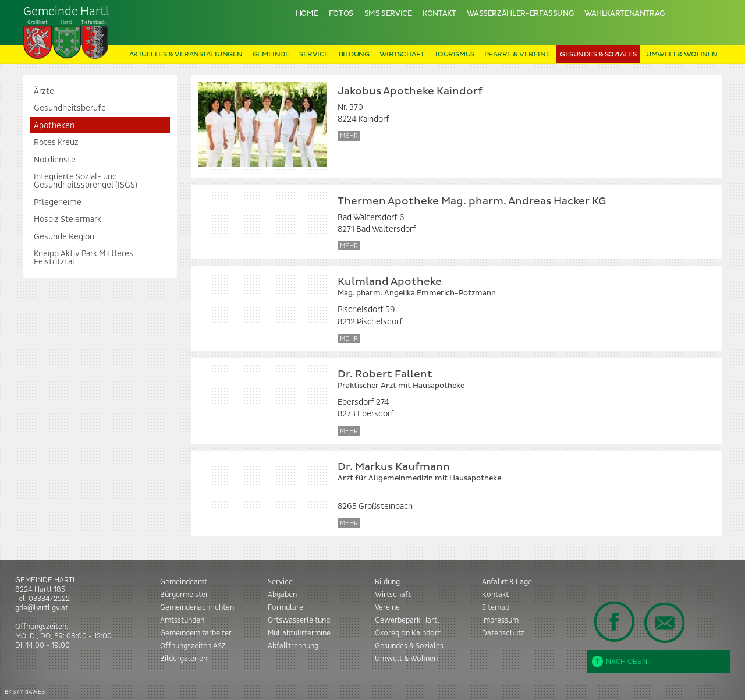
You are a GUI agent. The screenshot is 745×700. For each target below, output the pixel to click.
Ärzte (44, 91)
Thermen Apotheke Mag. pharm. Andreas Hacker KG (472, 201)
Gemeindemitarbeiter (196, 633)
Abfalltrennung (293, 646)
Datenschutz (503, 633)
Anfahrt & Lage (507, 582)
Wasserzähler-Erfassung (520, 14)
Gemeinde (271, 54)
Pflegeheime (58, 203)
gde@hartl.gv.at (42, 608)
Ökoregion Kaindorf (408, 633)
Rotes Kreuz (56, 143)
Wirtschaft (402, 54)
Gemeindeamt (184, 582)
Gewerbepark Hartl (407, 620)
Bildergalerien (184, 659)
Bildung (354, 54)
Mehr (349, 136)
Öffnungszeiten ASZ (193, 646)
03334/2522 (49, 599)
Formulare (285, 607)
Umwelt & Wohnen (682, 54)
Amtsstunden (182, 620)
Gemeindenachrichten (197, 607)
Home (307, 14)
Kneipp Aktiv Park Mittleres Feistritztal (84, 258)
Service (314, 54)
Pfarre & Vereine (517, 54)
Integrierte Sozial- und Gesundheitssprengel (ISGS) (86, 181)
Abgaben (282, 595)
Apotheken (54, 126)
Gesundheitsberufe (70, 108)
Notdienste (55, 160)
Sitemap (496, 607)
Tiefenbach (66, 33)
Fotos (341, 14)
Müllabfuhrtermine (299, 633)
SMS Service (388, 14)
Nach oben (620, 662)
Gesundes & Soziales (598, 54)
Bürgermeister (184, 595)
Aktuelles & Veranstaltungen (186, 54)
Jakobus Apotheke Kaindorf (410, 91)
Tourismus (454, 54)
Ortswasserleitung (299, 620)
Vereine (387, 607)
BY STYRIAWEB (25, 692)
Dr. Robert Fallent (521, 380)
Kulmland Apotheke (521, 287)
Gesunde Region (64, 237)
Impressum (500, 620)
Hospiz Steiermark (68, 220)
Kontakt (439, 14)
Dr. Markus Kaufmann (521, 473)
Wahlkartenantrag (625, 14)
